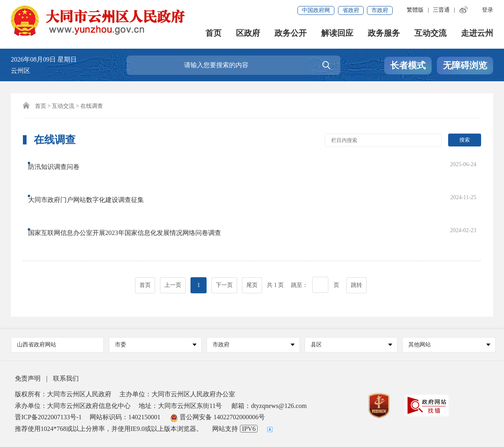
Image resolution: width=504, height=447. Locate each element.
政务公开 (291, 34)
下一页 (224, 234)
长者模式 (408, 66)
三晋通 (441, 10)
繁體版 (415, 10)
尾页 (252, 234)
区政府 (248, 34)
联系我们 (66, 378)
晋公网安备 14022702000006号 (217, 417)
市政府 (380, 10)
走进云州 (477, 34)
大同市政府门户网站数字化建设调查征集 (93, 179)
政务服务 (384, 34)
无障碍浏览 (465, 66)
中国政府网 (316, 10)
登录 (488, 10)
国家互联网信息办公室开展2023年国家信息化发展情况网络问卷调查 (132, 195)
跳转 (356, 234)
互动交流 (430, 34)
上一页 (173, 234)
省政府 (351, 10)
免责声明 (28, 378)
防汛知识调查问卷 (61, 163)
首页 (213, 34)
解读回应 (337, 34)
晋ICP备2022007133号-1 (48, 417)
